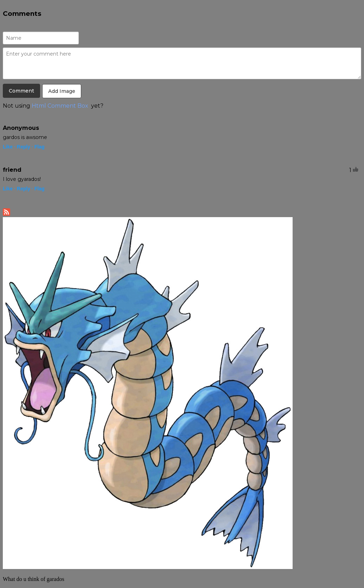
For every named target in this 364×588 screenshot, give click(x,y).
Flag (40, 147)
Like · (9, 147)
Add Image (62, 91)
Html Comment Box (60, 106)
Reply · (25, 147)
